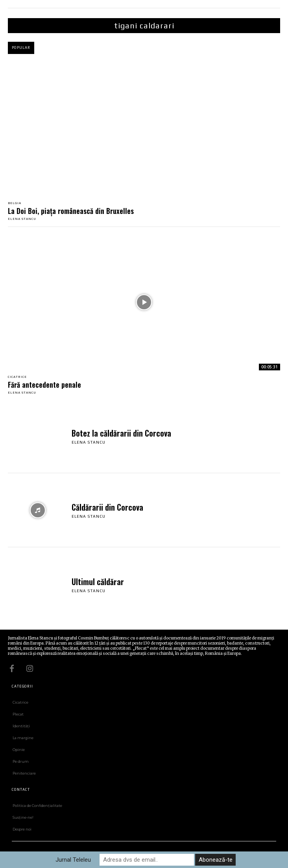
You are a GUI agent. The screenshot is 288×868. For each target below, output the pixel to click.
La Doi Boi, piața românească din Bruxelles (71, 211)
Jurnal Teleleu (73, 860)
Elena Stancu (22, 219)
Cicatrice (17, 377)
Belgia (15, 203)
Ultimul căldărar (98, 582)
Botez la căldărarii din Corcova (121, 433)
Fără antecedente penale (44, 385)
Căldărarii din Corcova (107, 507)
